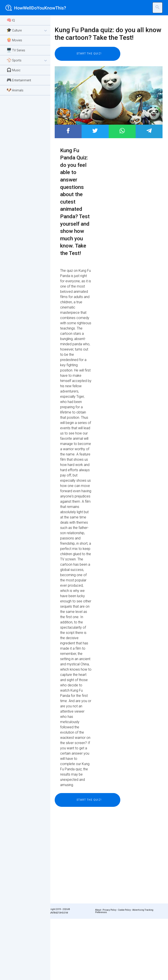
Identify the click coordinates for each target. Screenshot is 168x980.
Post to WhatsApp (122, 131)
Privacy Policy (109, 910)
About (98, 910)
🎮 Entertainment (19, 80)
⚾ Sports (27, 60)
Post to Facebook (68, 131)
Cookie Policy (124, 910)
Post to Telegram (149, 131)
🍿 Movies (14, 40)
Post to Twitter (95, 131)
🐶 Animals (15, 90)
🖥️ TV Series (16, 50)
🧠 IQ (11, 20)
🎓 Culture (27, 31)
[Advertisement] (106, 848)
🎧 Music (14, 70)
